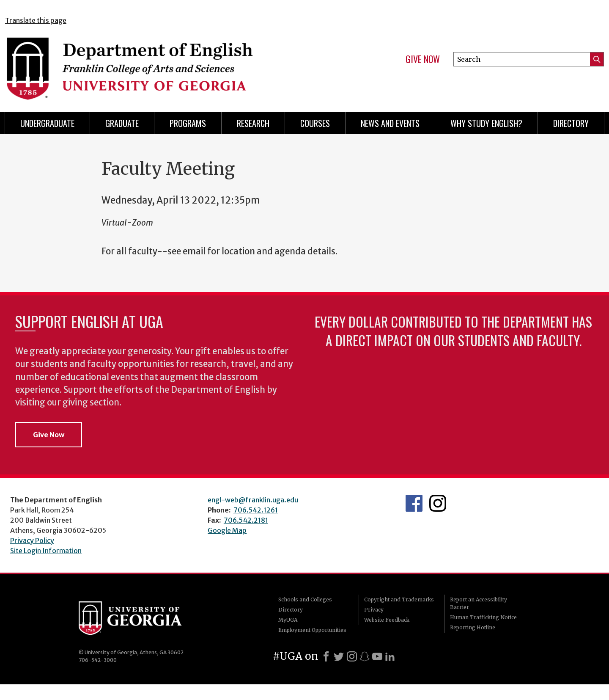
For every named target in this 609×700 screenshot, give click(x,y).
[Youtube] (377, 656)
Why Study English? (486, 123)
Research (253, 123)
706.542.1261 (256, 510)
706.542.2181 (246, 520)
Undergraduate (47, 123)
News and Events (390, 123)
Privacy (374, 610)
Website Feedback (387, 620)
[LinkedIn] (390, 656)
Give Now (423, 59)
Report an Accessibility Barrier (479, 603)
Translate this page (36, 20)
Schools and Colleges (305, 599)
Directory (571, 123)
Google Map (227, 530)
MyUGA (288, 620)
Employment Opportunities (312, 630)
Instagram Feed (438, 503)
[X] (339, 656)
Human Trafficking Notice (483, 617)
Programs (188, 123)
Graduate (122, 123)
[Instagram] (352, 656)
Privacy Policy (32, 540)
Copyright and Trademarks (399, 599)
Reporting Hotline (473, 627)
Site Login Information (46, 551)
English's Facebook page (414, 503)
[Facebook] (326, 656)
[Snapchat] (365, 656)
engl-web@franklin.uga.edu (253, 500)
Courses (315, 123)
